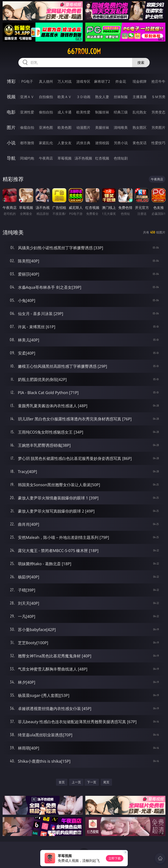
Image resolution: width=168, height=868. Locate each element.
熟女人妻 (102, 97)
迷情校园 (102, 143)
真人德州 (46, 81)
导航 (11, 158)
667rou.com (84, 51)
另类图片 (158, 127)
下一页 (92, 782)
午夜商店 (46, 158)
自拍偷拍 (46, 97)
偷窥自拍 (27, 127)
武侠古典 (83, 143)
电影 (11, 112)
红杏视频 (102, 158)
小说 (11, 143)
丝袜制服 (121, 97)
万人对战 (65, 81)
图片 (11, 127)
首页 (62, 782)
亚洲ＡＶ (27, 97)
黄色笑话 (140, 143)
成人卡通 (65, 112)
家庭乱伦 (46, 143)
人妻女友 (65, 143)
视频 (11, 97)
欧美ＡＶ (65, 97)
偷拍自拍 (46, 112)
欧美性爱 (83, 112)
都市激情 (27, 143)
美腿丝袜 (102, 127)
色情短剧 (121, 158)
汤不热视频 (83, 158)
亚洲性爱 (27, 112)
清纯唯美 (121, 127)
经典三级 (121, 112)
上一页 (76, 782)
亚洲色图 (46, 127)
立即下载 (115, 858)
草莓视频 (65, 158)
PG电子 (27, 81)
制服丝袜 (102, 112)
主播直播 (140, 97)
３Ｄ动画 (83, 97)
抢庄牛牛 (158, 81)
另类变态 (158, 112)
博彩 (11, 81)
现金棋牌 (140, 81)
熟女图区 (140, 127)
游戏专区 (83, 81)
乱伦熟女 (140, 112)
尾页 (106, 782)
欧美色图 (65, 127)
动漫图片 (83, 127)
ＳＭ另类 (158, 97)
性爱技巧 (158, 143)
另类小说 (121, 143)
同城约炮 (27, 158)
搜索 (141, 63)
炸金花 (121, 81)
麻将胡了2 (102, 81)
